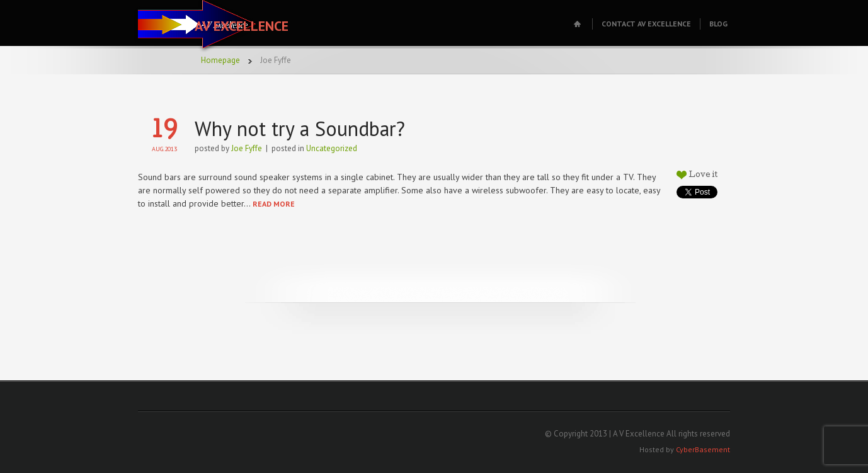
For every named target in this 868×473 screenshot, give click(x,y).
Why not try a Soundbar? (300, 128)
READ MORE (274, 204)
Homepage (220, 60)
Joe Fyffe (247, 148)
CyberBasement (703, 449)
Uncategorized (332, 148)
